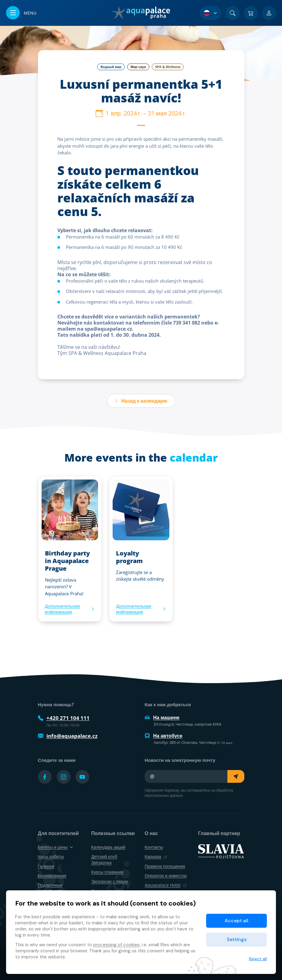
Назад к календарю (141, 401)
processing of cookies (116, 945)
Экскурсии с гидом (110, 881)
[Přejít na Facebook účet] (45, 777)
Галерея (46, 866)
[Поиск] (233, 13)
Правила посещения (165, 866)
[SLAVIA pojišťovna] (221, 851)
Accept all (236, 921)
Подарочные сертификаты (51, 888)
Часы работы (51, 856)
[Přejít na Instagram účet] (64, 777)
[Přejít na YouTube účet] (82, 777)
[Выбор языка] (211, 13)
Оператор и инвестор (166, 876)
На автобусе (164, 736)
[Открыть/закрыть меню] (21, 13)
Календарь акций (108, 847)
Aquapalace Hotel (166, 885)
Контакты (154, 847)
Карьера (156, 856)
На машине (162, 717)
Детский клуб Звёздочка (104, 859)
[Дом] (141, 13)
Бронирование (52, 876)
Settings (237, 939)
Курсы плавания (107, 872)
